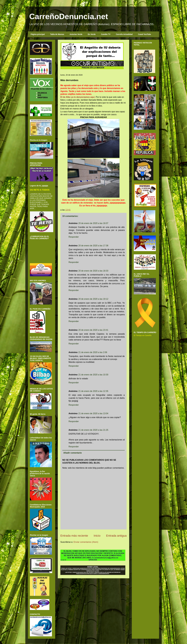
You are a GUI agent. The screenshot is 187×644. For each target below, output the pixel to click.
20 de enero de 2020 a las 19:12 (93, 299)
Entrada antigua (116, 536)
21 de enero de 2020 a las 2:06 (93, 352)
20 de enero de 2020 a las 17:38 (93, 246)
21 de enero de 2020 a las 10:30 (93, 375)
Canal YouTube (145, 34)
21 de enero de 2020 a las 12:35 (93, 391)
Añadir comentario (73, 453)
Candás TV (106, 34)
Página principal (38, 34)
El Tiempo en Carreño (143, 335)
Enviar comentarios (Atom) (86, 542)
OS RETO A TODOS (40, 190)
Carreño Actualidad (124, 34)
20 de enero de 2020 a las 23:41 (93, 330)
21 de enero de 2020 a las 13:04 (93, 413)
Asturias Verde (76, 34)
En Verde (92, 34)
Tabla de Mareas (57, 34)
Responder (74, 237)
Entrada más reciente (74, 536)
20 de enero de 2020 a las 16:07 (93, 223)
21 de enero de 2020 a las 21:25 (93, 430)
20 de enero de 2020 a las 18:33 (93, 271)
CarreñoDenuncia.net (69, 16)
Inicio (97, 536)
